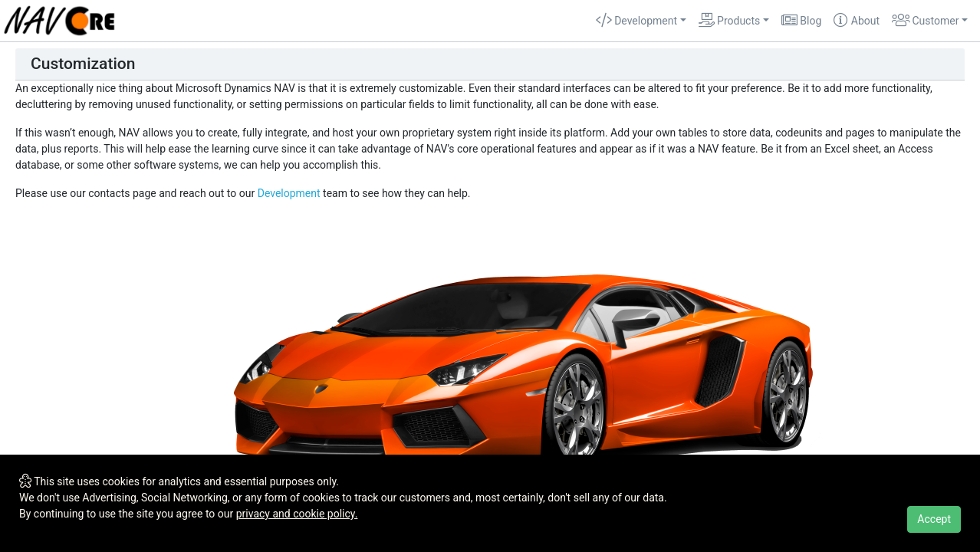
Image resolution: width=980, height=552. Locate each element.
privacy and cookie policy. (297, 514)
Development (289, 193)
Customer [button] (925, 21)
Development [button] (636, 21)
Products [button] (730, 21)
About (857, 21)
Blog (801, 21)
